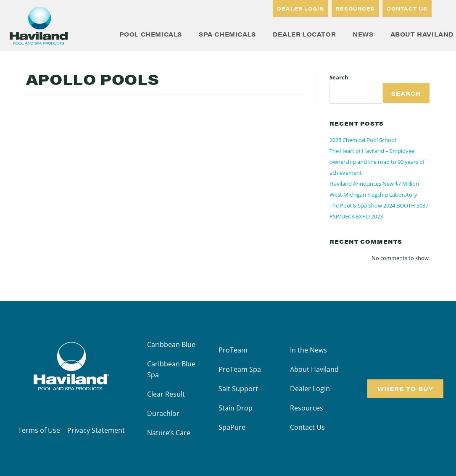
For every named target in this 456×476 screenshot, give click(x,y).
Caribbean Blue (171, 345)
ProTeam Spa (240, 369)
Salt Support (238, 389)
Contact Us (307, 427)
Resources (307, 408)
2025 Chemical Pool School (363, 140)
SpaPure (232, 427)
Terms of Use (39, 430)
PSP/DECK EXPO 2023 (356, 216)
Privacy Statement (96, 430)
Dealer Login (310, 389)
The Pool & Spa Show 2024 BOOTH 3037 (379, 205)
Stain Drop (236, 408)
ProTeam (233, 350)
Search (339, 77)
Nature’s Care (169, 433)
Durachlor (163, 413)
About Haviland (314, 369)
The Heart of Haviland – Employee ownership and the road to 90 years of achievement (377, 162)
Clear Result (166, 394)
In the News (308, 350)
